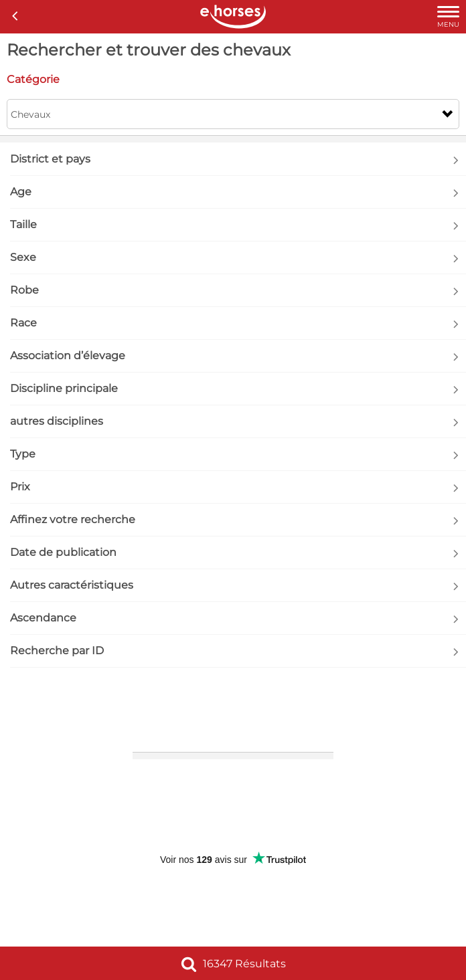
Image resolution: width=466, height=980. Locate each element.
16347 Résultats (233, 964)
